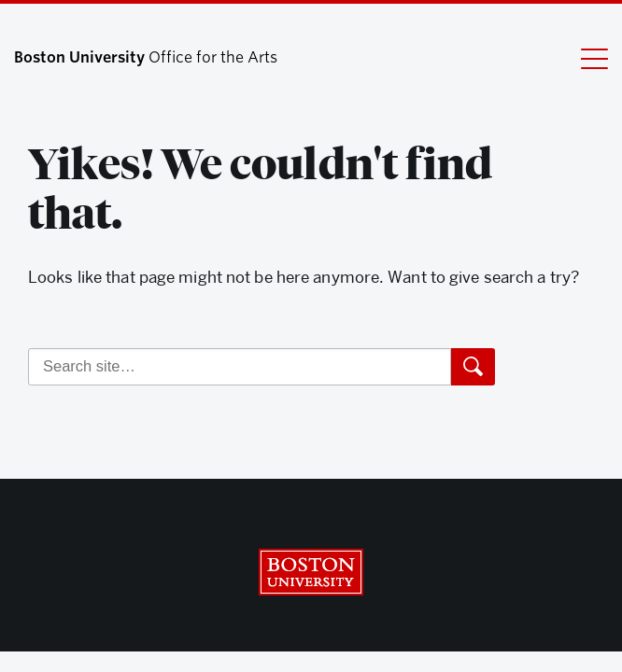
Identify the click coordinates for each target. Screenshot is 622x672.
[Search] (240, 367)
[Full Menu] (583, 58)
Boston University (311, 572)
